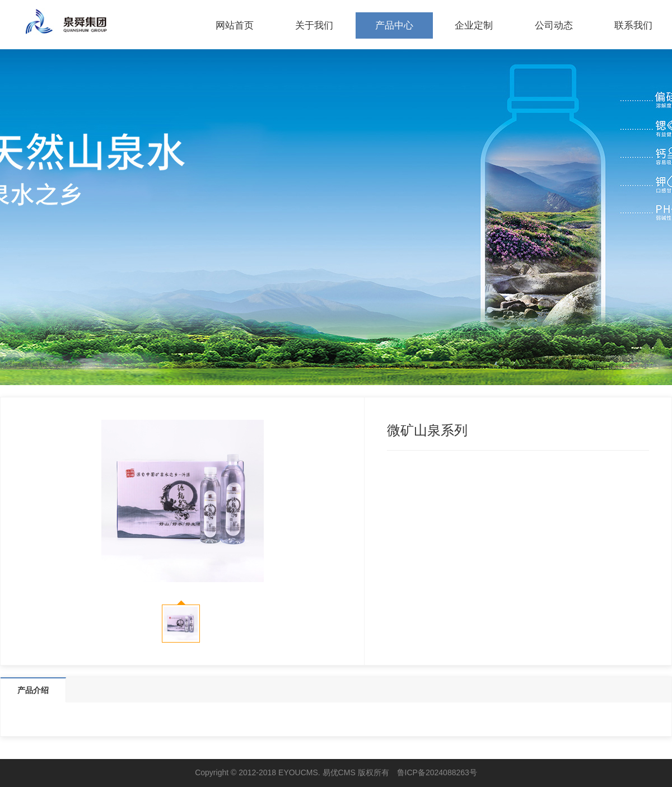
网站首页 (235, 25)
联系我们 (633, 25)
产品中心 (394, 25)
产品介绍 (33, 690)
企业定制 (474, 25)
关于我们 (314, 25)
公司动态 (554, 25)
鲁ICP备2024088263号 (437, 772)
